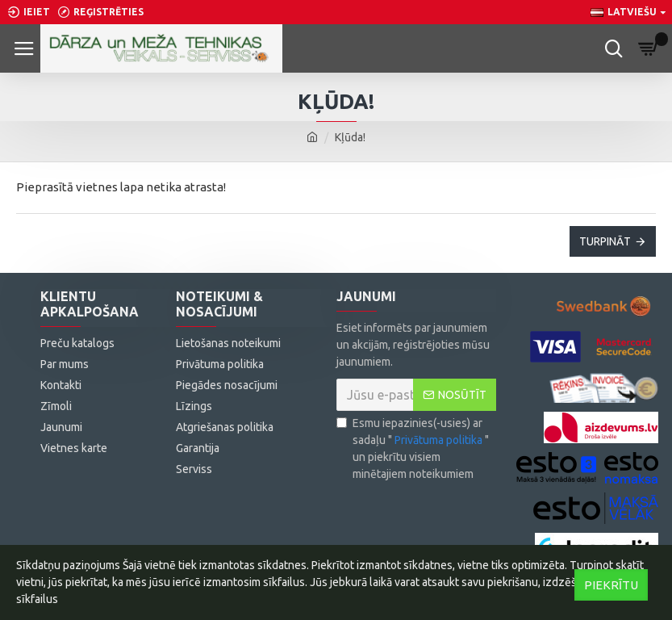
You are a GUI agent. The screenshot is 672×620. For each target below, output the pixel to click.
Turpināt (605, 241)
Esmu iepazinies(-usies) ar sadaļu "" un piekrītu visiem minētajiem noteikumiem (413, 448)
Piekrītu (611, 585)
